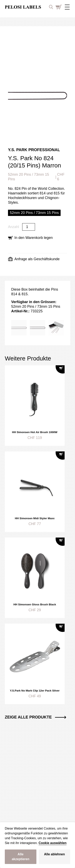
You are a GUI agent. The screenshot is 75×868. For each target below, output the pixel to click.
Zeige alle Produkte (35, 717)
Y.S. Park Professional (34, 150)
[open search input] (51, 7)
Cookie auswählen (53, 843)
